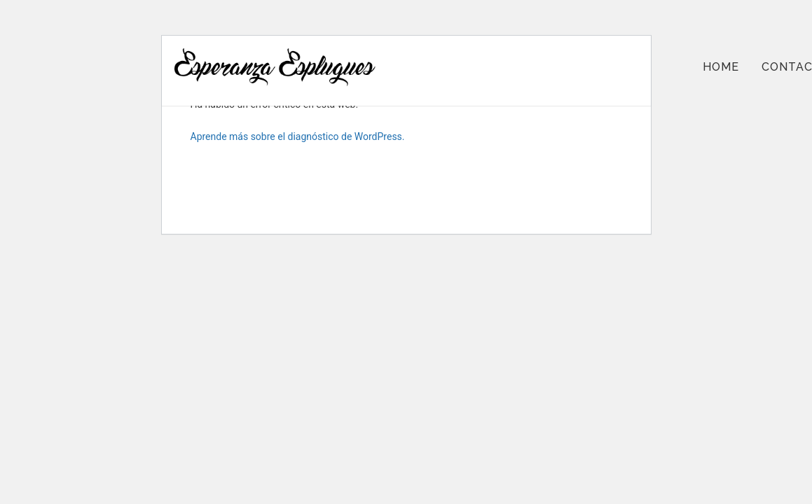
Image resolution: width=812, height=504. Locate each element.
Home (721, 67)
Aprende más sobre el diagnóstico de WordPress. (298, 136)
